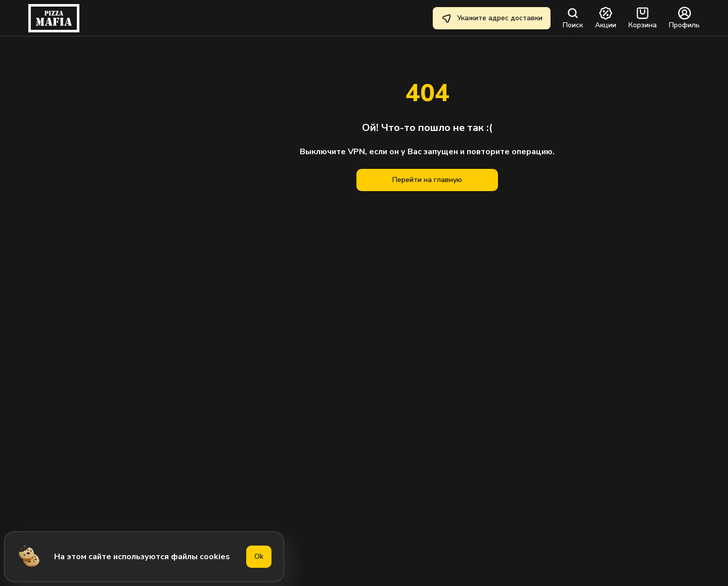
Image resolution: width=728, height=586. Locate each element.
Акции (606, 18)
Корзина (643, 18)
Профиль (684, 18)
